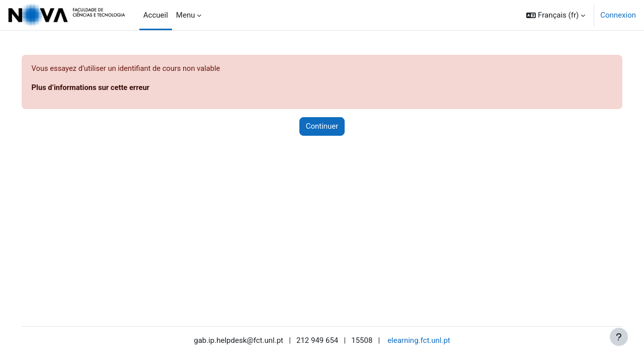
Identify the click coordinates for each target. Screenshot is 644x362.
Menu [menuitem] (186, 15)
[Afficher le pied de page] (619, 337)
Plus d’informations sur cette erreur (106, 88)
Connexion (618, 15)
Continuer (322, 127)
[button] (556, 15)
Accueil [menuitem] (156, 15)
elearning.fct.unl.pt (419, 340)
